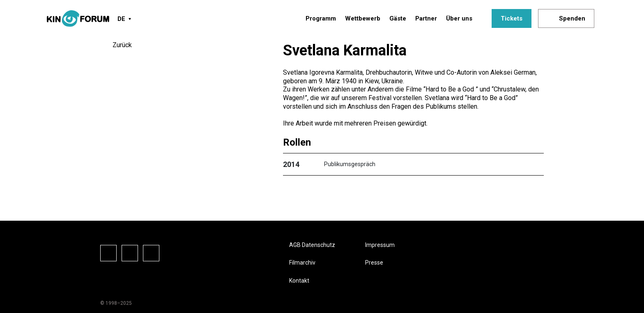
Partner (426, 18)
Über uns (459, 18)
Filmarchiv (302, 263)
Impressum (380, 245)
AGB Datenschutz (312, 245)
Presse (374, 263)
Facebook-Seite (108, 253)
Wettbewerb (363, 18)
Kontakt (299, 281)
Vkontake (151, 253)
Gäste (398, 18)
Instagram (130, 253)
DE (121, 19)
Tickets (512, 18)
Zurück (122, 45)
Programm (321, 18)
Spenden (572, 18)
